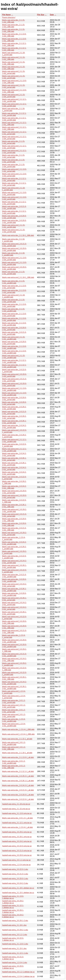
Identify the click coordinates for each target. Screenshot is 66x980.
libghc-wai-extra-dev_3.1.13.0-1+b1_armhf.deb (14, 305)
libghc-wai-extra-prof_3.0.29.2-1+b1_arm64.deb (14, 510)
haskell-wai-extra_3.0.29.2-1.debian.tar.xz (13, 902)
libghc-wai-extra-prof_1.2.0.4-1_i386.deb (18, 734)
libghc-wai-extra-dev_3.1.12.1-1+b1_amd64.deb (14, 361)
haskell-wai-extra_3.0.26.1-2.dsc (15, 921)
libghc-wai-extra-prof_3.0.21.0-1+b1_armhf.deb (14, 380)
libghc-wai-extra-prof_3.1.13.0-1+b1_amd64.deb (14, 389)
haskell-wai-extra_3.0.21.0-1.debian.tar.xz (13, 958)
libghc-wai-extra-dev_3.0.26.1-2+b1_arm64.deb (14, 422)
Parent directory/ (9, 17)
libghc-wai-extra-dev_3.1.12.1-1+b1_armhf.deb (14, 203)
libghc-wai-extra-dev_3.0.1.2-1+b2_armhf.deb (14, 701)
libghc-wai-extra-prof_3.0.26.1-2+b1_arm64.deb (14, 566)
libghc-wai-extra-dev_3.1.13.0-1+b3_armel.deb (14, 291)
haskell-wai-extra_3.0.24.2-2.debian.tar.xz (13, 916)
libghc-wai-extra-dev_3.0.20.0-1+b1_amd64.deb (14, 580)
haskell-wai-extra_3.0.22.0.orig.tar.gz (17, 846)
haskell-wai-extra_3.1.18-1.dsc (14, 925)
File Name (6, 15)
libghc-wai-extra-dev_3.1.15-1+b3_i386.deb (14, 26)
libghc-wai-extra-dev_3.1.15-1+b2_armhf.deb (14, 161)
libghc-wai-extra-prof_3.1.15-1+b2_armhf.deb (14, 77)
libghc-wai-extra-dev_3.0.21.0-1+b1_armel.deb (14, 413)
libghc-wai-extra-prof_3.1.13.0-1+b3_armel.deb (14, 175)
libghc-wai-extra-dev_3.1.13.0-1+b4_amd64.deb (14, 352)
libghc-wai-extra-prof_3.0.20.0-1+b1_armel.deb (14, 492)
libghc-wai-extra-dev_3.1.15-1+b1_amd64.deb (14, 282)
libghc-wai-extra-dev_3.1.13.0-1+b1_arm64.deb (14, 319)
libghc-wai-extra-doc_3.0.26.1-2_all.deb (18, 781)
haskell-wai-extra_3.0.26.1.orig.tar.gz (17, 837)
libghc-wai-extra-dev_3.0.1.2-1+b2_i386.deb (14, 767)
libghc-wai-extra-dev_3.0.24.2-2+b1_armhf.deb (14, 473)
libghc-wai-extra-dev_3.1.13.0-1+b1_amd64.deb (14, 347)
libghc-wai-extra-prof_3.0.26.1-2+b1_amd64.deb (14, 688)
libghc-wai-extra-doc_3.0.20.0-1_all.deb (18, 795)
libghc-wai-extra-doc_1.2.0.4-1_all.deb (17, 827)
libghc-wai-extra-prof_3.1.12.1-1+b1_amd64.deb (14, 441)
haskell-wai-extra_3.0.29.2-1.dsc (15, 930)
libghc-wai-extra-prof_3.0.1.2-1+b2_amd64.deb (14, 743)
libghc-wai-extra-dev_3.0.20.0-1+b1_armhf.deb (14, 329)
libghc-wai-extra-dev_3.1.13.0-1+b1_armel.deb (14, 287)
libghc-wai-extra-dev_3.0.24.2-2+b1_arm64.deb (14, 427)
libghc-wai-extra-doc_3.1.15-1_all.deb (17, 739)
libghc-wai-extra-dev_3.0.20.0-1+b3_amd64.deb (14, 594)
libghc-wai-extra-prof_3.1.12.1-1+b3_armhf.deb (14, 152)
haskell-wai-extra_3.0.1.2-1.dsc (15, 935)
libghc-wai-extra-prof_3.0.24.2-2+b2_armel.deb (14, 585)
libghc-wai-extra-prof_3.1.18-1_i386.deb (18, 277)
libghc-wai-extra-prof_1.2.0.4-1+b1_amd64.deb (14, 725)
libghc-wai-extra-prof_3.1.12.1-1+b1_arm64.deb (14, 100)
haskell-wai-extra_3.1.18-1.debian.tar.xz (18, 888)
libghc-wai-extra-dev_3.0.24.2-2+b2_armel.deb (14, 454)
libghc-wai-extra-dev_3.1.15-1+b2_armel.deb (14, 142)
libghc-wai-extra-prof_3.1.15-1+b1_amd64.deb (14, 338)
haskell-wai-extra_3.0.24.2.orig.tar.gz (17, 841)
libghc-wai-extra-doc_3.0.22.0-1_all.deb (18, 799)
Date (52, 15)
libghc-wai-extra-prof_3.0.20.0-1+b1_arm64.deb (14, 268)
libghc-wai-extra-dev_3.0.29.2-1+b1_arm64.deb (14, 408)
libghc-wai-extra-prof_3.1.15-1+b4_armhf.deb (14, 96)
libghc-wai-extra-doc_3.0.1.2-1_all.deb (17, 818)
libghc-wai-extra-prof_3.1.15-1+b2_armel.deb (14, 72)
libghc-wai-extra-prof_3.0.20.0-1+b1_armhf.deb (14, 385)
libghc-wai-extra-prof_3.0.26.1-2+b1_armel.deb (14, 599)
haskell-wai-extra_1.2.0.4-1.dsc (15, 963)
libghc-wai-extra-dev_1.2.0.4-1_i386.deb (18, 729)
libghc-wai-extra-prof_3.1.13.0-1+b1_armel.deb (14, 170)
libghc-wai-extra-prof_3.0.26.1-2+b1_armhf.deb (14, 613)
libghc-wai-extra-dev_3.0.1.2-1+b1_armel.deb (14, 711)
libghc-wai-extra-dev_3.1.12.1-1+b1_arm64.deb (14, 114)
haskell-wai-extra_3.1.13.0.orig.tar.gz (17, 813)
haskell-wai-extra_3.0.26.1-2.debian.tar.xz (13, 911)
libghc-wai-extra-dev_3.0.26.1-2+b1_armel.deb (14, 459)
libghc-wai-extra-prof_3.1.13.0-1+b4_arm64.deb (14, 259)
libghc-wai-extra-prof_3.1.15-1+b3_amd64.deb (14, 357)
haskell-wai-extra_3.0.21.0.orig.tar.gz (17, 851)
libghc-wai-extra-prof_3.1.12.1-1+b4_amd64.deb (14, 450)
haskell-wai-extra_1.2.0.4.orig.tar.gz (16, 865)
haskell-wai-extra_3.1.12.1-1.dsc (15, 953)
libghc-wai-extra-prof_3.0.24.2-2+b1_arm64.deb (14, 562)
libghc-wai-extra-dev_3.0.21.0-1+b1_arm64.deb (14, 207)
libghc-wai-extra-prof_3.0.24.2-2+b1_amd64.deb (14, 683)
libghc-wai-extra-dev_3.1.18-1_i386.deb (18, 235)
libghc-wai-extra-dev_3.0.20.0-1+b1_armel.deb (14, 399)
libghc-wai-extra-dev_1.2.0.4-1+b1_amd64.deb (14, 720)
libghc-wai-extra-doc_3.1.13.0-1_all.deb (18, 757)
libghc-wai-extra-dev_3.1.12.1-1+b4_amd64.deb (14, 366)
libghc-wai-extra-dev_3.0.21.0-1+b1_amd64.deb (14, 576)
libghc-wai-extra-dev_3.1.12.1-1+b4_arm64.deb (14, 119)
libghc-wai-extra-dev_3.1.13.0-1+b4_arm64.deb (14, 324)
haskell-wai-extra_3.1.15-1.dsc (14, 948)
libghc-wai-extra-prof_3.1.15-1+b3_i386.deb (14, 68)
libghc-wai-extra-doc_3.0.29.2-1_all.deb (18, 776)
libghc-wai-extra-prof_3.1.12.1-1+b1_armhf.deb (14, 147)
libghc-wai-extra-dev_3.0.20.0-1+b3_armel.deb (14, 403)
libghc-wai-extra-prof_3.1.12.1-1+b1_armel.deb (14, 133)
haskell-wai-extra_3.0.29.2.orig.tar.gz (17, 832)
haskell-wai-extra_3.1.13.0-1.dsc (15, 944)
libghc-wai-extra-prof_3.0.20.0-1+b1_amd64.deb (14, 641)
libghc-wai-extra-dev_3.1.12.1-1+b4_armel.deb (14, 184)
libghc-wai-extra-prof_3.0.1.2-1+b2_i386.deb (14, 748)
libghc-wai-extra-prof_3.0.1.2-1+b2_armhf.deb (14, 706)
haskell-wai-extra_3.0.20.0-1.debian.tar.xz (13, 967)
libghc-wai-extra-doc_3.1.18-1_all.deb (17, 753)
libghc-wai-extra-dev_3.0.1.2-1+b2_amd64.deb (14, 762)
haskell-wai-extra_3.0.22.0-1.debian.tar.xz (13, 939)
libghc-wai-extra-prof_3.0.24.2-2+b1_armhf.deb (14, 604)
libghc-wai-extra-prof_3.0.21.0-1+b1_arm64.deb (14, 245)
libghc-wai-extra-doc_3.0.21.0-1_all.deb (18, 790)
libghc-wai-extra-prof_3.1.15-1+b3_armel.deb (14, 86)
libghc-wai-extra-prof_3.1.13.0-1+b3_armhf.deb (14, 198)
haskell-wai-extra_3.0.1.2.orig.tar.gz (16, 860)
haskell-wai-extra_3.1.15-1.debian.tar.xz (18, 893)
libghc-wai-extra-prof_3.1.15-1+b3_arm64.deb (14, 231)
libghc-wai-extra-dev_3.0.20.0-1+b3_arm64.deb (14, 217)
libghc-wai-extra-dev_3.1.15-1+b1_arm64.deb (14, 273)
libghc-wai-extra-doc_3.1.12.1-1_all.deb (18, 771)
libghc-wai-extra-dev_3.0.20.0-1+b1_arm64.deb (14, 221)
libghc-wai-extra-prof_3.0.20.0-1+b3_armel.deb (14, 496)
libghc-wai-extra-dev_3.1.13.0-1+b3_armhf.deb (14, 315)
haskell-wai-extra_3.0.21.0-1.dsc (15, 874)
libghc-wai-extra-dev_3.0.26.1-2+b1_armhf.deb (14, 464)
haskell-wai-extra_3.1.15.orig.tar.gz (16, 809)
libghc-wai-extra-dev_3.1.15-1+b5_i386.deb (14, 30)
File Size (41, 15)
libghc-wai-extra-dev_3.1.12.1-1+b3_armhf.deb (14, 212)
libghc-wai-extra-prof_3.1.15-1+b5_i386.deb (14, 63)
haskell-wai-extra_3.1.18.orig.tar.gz (16, 804)
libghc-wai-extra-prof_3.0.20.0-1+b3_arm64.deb (14, 249)
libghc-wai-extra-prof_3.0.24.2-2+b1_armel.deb (14, 608)
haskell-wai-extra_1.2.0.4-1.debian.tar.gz (18, 976)
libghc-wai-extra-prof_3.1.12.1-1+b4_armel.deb (14, 138)
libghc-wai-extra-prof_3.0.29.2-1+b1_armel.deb (14, 534)
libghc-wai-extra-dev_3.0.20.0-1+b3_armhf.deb (14, 343)
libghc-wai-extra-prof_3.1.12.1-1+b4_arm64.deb (14, 105)
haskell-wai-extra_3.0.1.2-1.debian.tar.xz (18, 972)
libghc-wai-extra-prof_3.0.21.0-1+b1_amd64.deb (14, 655)
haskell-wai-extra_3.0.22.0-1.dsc (15, 869)
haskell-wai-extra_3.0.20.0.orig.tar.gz (17, 855)
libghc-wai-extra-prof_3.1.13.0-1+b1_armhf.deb (14, 194)
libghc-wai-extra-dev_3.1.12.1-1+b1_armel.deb (14, 180)
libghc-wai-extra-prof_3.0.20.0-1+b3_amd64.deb (14, 646)
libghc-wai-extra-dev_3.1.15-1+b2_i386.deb (14, 21)
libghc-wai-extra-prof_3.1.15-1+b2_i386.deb (14, 58)
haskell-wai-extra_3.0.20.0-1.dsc (15, 879)
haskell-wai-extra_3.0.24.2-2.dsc (15, 883)
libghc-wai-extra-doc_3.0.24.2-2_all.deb (18, 785)
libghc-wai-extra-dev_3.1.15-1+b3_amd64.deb (14, 310)
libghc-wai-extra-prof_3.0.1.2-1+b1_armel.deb (14, 716)
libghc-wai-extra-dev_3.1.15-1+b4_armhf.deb (14, 166)
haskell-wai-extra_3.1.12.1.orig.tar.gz (17, 823)
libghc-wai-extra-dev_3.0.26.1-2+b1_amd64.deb (14, 590)
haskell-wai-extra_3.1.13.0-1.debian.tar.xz (13, 897)
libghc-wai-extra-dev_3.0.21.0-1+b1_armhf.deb (14, 333)
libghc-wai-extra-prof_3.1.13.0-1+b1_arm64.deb (14, 263)
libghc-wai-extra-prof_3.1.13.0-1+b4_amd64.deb (14, 394)
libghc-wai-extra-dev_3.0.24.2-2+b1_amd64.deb (14, 543)
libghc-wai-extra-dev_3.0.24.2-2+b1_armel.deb (14, 469)
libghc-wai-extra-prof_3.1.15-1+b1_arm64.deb (14, 226)
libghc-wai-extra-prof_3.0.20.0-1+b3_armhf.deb (14, 375)
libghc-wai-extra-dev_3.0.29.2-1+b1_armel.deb (14, 417)
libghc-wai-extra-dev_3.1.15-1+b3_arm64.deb (14, 301)
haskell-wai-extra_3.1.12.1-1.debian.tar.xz (13, 907)
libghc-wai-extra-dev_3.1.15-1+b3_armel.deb (14, 156)
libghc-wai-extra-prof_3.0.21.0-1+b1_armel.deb (14, 515)
